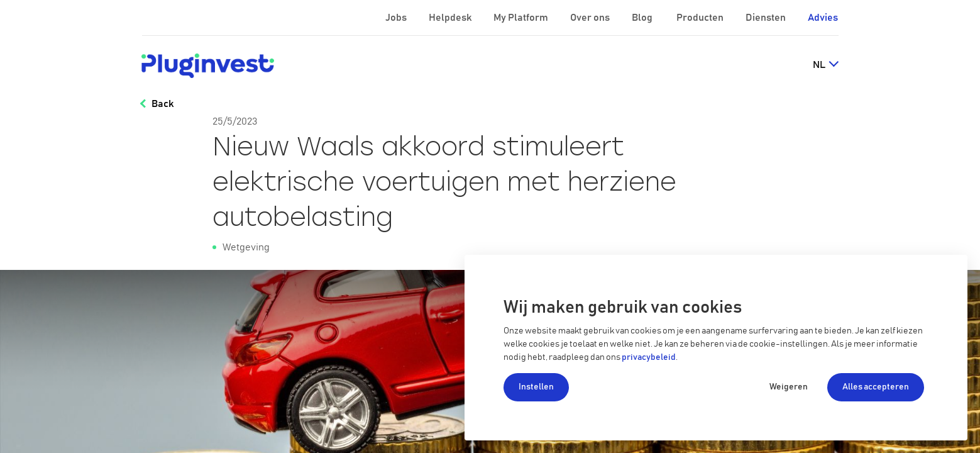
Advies (823, 18)
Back (162, 104)
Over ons (591, 18)
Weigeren (789, 387)
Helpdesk (451, 18)
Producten (701, 18)
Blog (643, 18)
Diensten (767, 18)
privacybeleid (649, 357)
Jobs (397, 18)
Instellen (536, 387)
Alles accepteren (876, 387)
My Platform (521, 18)
